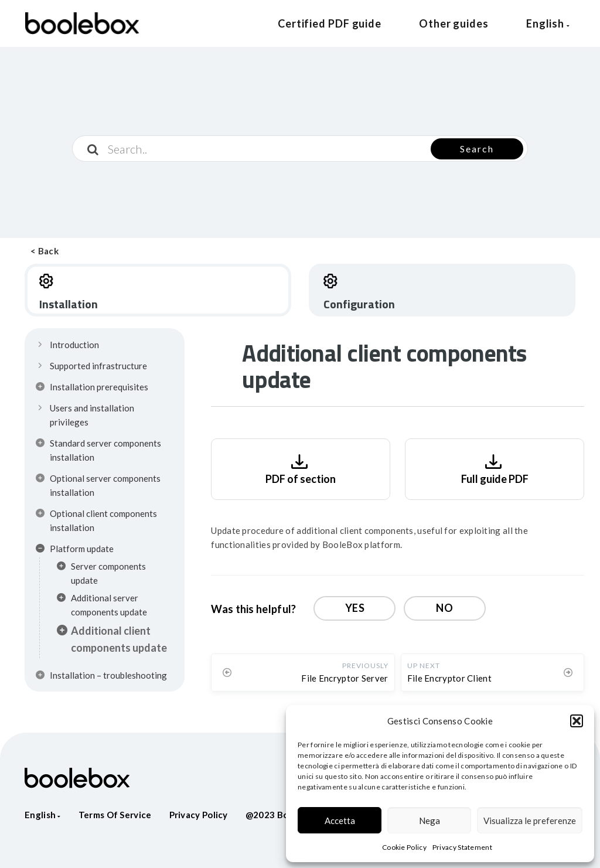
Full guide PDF (495, 468)
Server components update (101, 573)
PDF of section (301, 468)
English (548, 23)
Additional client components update (112, 639)
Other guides (454, 23)
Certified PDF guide (330, 23)
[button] (577, 721)
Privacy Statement (462, 847)
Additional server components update (102, 605)
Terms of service (115, 815)
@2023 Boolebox (282, 815)
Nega (429, 821)
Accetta (340, 821)
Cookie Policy (404, 847)
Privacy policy (199, 815)
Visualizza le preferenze (530, 821)
